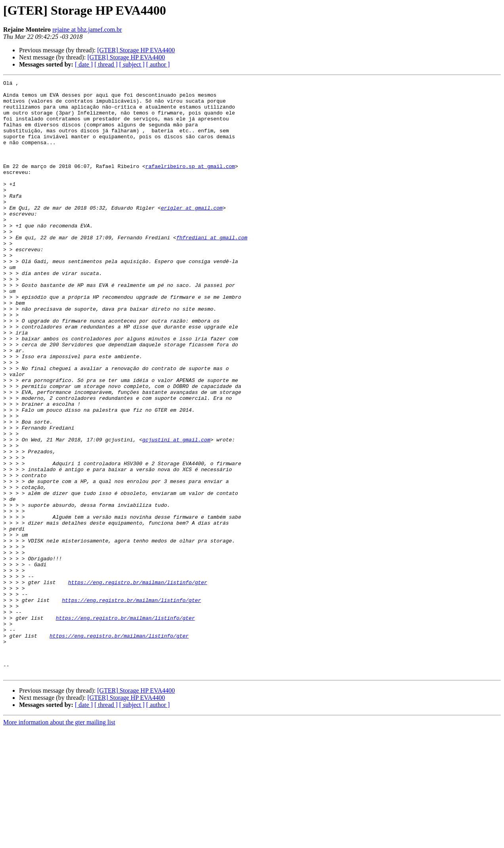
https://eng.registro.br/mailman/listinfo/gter (138, 683)
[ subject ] (132, 64)
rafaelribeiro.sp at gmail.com (190, 184)
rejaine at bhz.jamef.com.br (87, 30)
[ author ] (158, 64)
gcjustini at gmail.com (176, 512)
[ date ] (84, 64)
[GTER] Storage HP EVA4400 (136, 50)
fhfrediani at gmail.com (212, 269)
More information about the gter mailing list (59, 841)
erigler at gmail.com (192, 234)
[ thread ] (106, 64)
